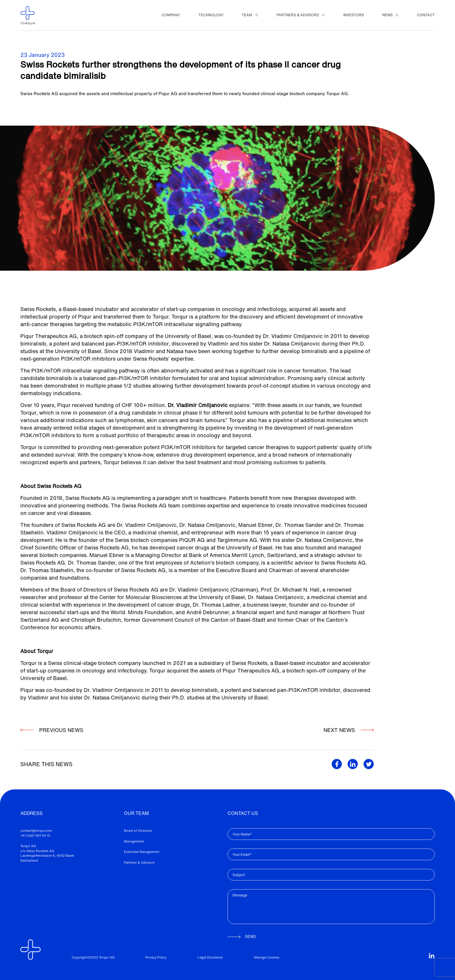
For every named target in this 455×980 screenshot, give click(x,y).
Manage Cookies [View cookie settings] (267, 957)
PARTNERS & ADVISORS (301, 15)
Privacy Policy (156, 957)
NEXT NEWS (341, 734)
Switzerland (29, 860)
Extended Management (142, 852)
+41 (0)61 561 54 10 (35, 836)
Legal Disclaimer (210, 957)
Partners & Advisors (139, 863)
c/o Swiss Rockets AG (37, 851)
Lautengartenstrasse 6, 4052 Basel (47, 856)
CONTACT (426, 15)
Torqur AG (28, 846)
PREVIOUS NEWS (52, 730)
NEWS (390, 15)
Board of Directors (138, 831)
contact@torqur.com (36, 831)
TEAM (250, 15)
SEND (242, 937)
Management (134, 841)
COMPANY (171, 15)
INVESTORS (354, 15)
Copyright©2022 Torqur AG (93, 957)
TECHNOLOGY (211, 15)
